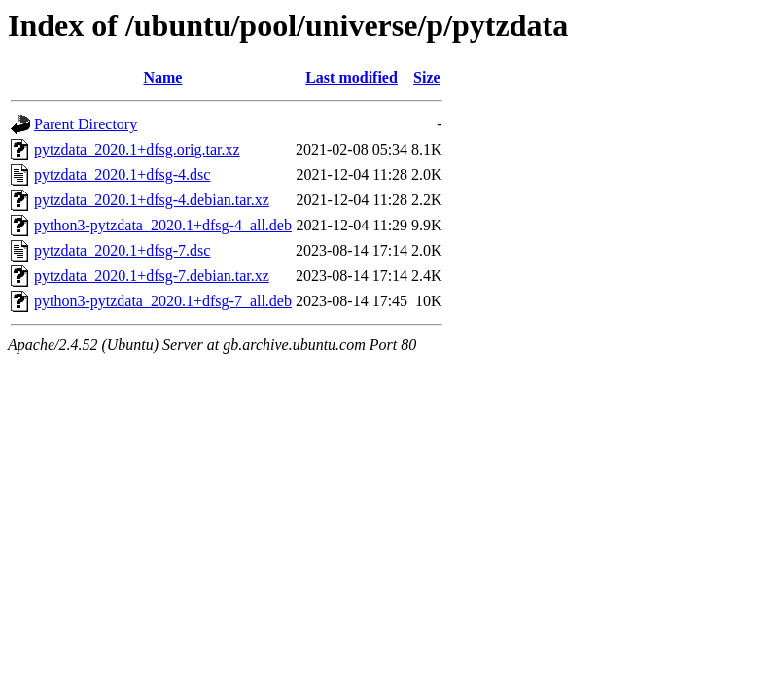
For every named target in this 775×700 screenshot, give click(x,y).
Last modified (352, 77)
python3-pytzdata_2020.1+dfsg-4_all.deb (163, 225)
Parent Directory (86, 124)
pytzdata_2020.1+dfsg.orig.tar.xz (137, 149)
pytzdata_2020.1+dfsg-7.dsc (122, 250)
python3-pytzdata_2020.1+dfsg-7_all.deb (163, 301)
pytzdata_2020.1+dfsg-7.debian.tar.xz (152, 276)
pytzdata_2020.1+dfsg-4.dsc (122, 175)
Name (162, 77)
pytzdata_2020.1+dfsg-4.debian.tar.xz (152, 200)
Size (427, 77)
